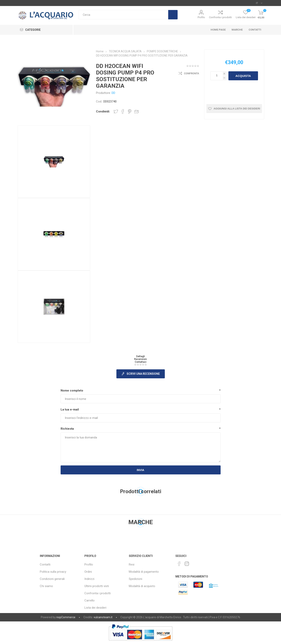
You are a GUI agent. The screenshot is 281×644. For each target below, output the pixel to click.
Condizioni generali (52, 579)
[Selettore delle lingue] (259, 3)
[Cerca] (123, 15)
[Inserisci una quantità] (217, 76)
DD (113, 93)
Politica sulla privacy (53, 572)
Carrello (89, 600)
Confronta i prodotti (220, 17)
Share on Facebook (123, 111)
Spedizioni (135, 579)
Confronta (192, 74)
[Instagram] (187, 564)
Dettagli (140, 356)
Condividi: (103, 111)
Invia (140, 470)
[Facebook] (179, 564)
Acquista (243, 76)
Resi (132, 564)
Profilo (201, 17)
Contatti (45, 564)
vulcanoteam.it (103, 617)
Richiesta (67, 429)
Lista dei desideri (95, 608)
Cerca (173, 15)
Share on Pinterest (130, 111)
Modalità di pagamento (144, 572)
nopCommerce (66, 617)
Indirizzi (89, 579)
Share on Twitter (116, 111)
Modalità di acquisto (142, 586)
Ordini (88, 572)
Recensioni (140, 359)
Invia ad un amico (137, 111)
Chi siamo (46, 586)
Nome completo (72, 391)
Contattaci (141, 362)
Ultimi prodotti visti (97, 586)
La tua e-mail (70, 409)
